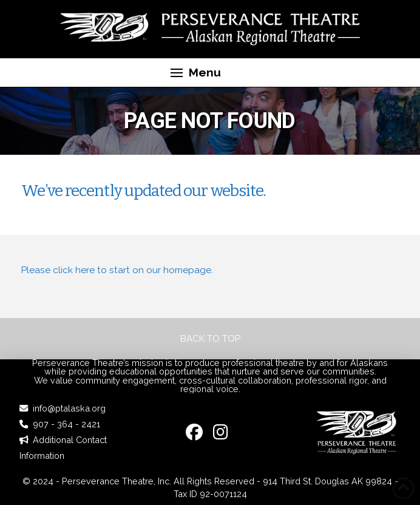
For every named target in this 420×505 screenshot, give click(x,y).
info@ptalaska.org (69, 408)
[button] (195, 73)
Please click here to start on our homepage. (117, 270)
